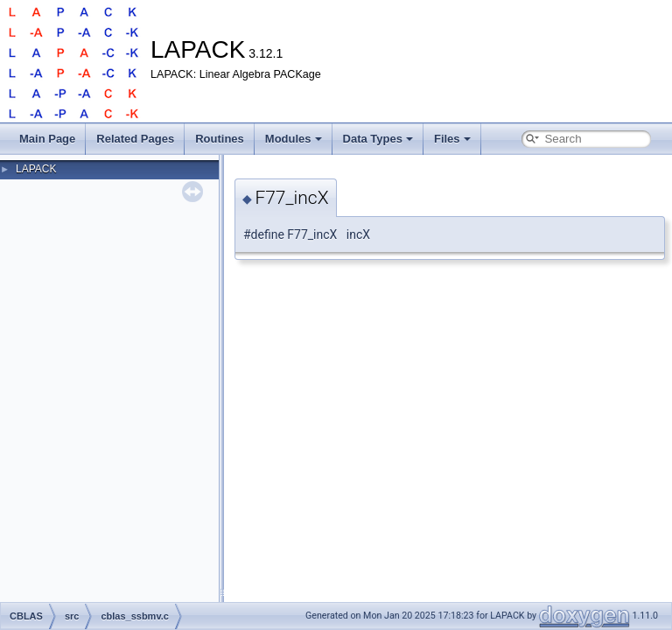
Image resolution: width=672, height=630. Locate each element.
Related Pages (135, 139)
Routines (220, 139)
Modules (294, 139)
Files (452, 139)
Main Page (47, 139)
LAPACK (36, 169)
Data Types (378, 139)
